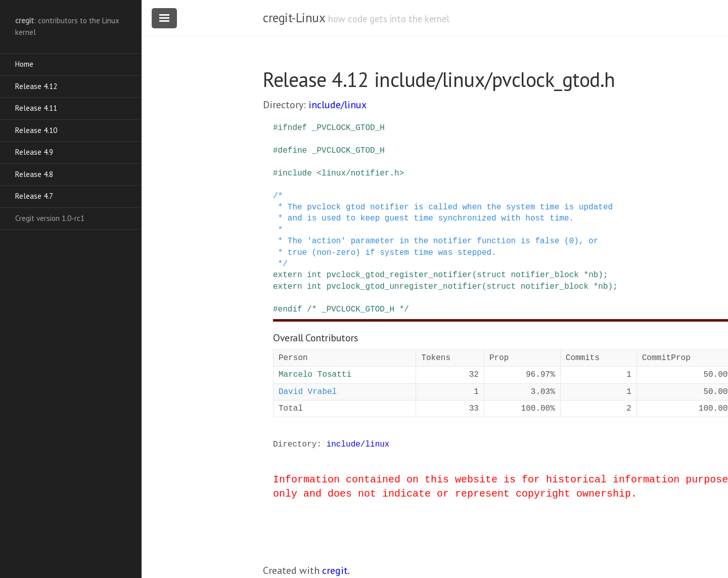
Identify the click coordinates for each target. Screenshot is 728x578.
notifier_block (544, 275)
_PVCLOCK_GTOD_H (348, 128)
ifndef (293, 128)
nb (593, 275)
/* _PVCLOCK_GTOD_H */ (358, 309)
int (314, 275)
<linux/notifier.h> (360, 173)
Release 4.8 (34, 174)
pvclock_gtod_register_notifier (399, 275)
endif (290, 309)
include (295, 173)
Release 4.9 (34, 152)
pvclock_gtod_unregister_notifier (404, 287)
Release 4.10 (36, 130)
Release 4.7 (34, 196)
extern (288, 275)
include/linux (337, 105)
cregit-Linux (294, 18)
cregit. (336, 570)
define (293, 151)
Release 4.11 (36, 108)
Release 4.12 (36, 86)
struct (491, 275)
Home (24, 64)
